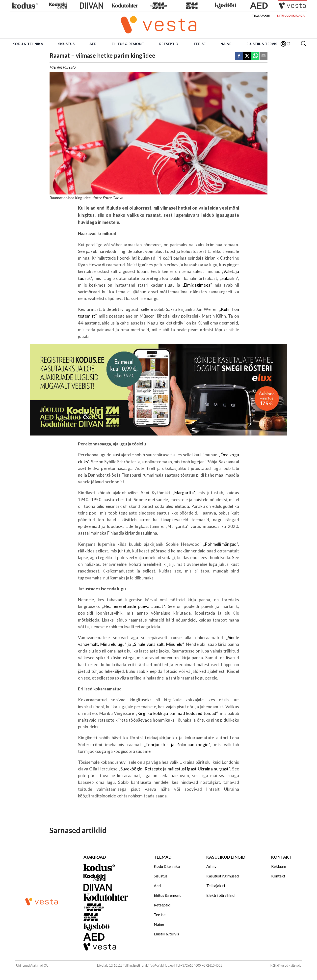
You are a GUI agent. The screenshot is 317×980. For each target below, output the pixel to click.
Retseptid (169, 44)
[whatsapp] (255, 56)
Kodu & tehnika (28, 44)
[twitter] (247, 56)
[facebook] (239, 56)
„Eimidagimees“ (197, 285)
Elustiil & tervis (262, 44)
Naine (226, 44)
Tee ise (199, 44)
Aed (93, 44)
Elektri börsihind (220, 895)
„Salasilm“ (229, 278)
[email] (264, 56)
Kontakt (278, 876)
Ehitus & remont (128, 44)
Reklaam (279, 866)
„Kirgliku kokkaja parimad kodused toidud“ (177, 713)
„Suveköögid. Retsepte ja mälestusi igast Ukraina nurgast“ (174, 769)
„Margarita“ (184, 493)
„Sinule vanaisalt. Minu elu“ (158, 644)
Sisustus (66, 44)
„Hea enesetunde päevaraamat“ (133, 606)
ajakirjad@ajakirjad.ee (158, 965)
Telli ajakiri (261, 15)
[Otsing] (303, 44)
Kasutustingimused (223, 876)
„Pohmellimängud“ (221, 544)
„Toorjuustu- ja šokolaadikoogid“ (177, 745)
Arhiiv (211, 866)
